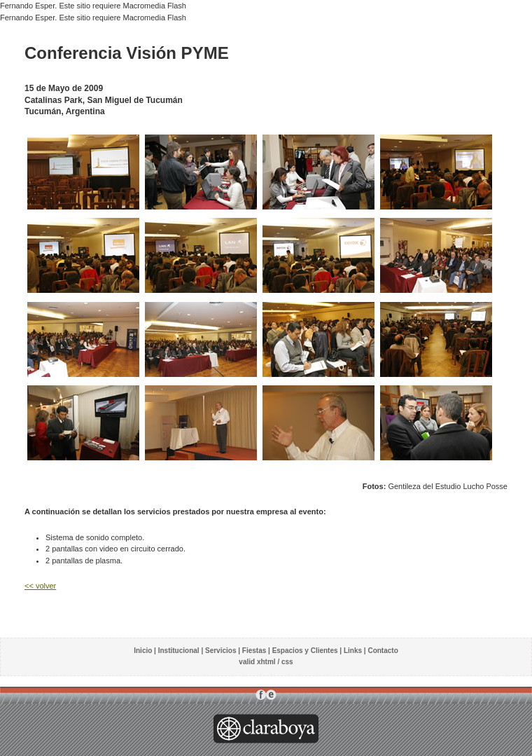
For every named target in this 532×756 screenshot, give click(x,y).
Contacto (383, 651)
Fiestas (254, 651)
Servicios (220, 651)
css (287, 662)
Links (353, 651)
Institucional (179, 651)
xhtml (266, 662)
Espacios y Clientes (305, 651)
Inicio (143, 651)
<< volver (40, 586)
